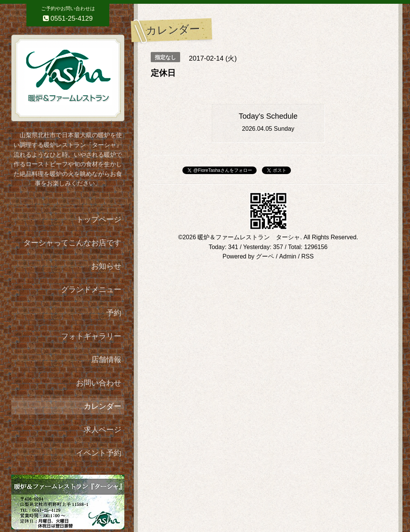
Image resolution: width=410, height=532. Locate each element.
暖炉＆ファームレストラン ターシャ (249, 237)
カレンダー (102, 406)
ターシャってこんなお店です (72, 243)
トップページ (99, 219)
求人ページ (102, 430)
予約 (114, 313)
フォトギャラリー (91, 336)
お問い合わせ (99, 383)
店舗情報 (106, 359)
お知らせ (106, 266)
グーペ (265, 256)
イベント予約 (99, 453)
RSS (308, 256)
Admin (288, 256)
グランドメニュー (91, 289)
